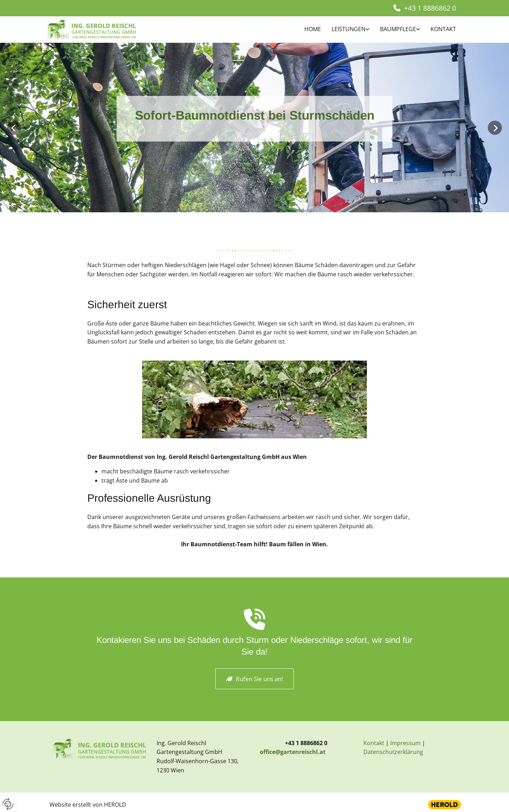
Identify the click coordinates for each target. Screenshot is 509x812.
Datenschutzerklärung (393, 752)
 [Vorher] (14, 128)
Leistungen (349, 29)
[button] (255, 679)
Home (313, 29)
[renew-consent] (8, 804)
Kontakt (443, 29)
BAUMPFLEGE (398, 29)
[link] (345, 30)
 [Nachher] (495, 128)
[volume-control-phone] (255, 622)
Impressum (405, 743)
